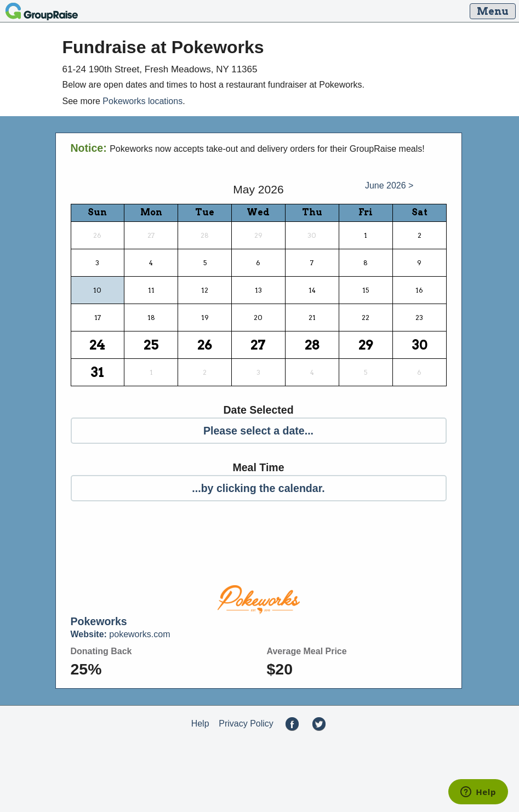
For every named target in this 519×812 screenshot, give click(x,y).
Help (200, 724)
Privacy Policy (246, 724)
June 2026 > (389, 185)
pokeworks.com (121, 634)
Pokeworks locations (142, 101)
